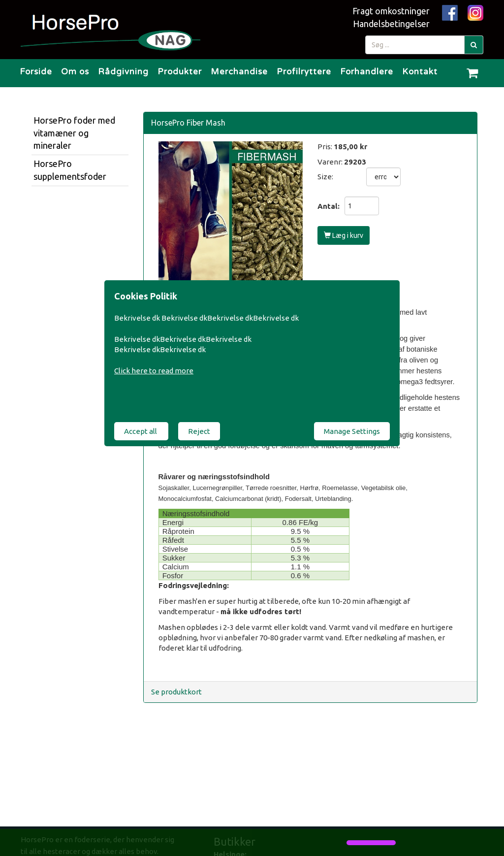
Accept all (141, 431)
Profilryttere (304, 72)
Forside (36, 72)
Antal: (329, 206)
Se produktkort (176, 692)
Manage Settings (352, 431)
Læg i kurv (344, 235)
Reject (199, 431)
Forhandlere (367, 72)
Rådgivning (123, 72)
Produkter (180, 72)
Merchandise (239, 72)
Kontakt (420, 72)
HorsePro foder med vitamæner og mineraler (74, 133)
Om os (75, 72)
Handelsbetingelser (391, 24)
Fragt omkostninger (391, 11)
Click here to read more (154, 371)
